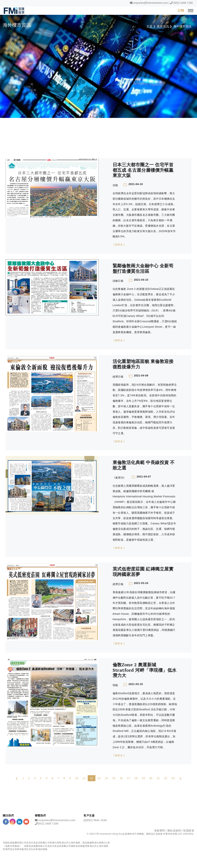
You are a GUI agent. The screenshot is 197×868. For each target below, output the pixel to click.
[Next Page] (180, 778)
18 (136, 778)
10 (77, 778)
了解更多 (119, 245)
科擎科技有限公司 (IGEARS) (178, 834)
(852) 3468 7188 (183, 3)
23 (173, 778)
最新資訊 (163, 26)
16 (121, 778)
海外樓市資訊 (182, 26)
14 (106, 778)
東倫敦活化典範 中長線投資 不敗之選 (144, 465)
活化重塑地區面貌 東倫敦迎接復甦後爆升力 (143, 364)
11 (84, 778)
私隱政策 (189, 831)
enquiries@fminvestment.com (151, 3)
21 (158, 778)
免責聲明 (160, 831)
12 (92, 778)
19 (143, 778)
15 (114, 778)
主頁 (149, 26)
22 (166, 778)
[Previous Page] (17, 778)
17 (129, 778)
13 (99, 778)
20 (151, 778)
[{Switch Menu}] (191, 11)
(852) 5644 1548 (96, 820)
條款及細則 (174, 831)
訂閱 (181, 10)
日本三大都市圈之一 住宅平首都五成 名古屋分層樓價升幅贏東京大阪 (143, 170)
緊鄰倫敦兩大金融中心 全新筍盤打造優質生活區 (143, 268)
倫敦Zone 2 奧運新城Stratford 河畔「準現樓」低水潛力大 (145, 670)
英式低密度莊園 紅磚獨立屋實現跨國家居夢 (143, 572)
